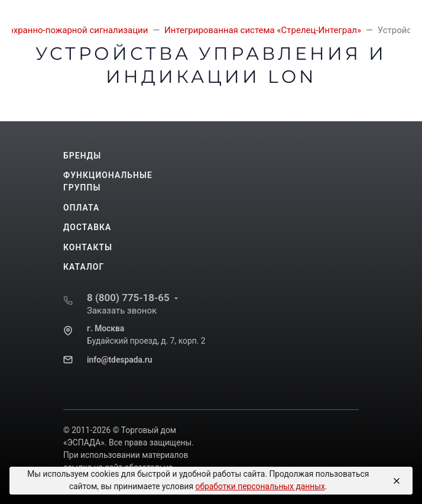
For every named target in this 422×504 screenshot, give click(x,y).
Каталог (84, 267)
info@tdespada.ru (119, 360)
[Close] (395, 481)
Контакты (88, 247)
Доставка (87, 227)
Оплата (81, 208)
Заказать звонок (122, 311)
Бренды (82, 156)
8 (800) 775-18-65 (128, 298)
